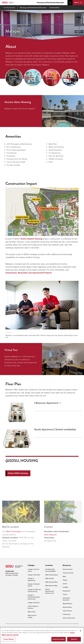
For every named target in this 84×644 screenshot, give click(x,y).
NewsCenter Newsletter (66, 599)
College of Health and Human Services (34, 590)
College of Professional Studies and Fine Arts (34, 597)
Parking (65, 580)
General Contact (68, 569)
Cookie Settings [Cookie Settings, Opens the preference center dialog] (9, 639)
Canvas (65, 584)
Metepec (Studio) (55, 367)
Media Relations (67, 604)
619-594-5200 (10, 571)
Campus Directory (68, 573)
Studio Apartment (56, 429)
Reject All (74, 639)
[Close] (80, 631)
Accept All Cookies (59, 639)
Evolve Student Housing (31, 239)
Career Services (67, 611)
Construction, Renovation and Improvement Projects (29, 273)
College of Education (34, 575)
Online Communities (69, 618)
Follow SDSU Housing (18, 473)
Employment (66, 591)
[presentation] (31, 565)
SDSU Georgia (49, 578)
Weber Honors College (32, 616)
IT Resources (67, 614)
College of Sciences (34, 603)
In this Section (10, 8)
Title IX (65, 594)
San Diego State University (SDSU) (50, 570)
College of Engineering (31, 579)
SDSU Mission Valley (51, 586)
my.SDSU (65, 587)
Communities (54, 8)
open (70, 3)
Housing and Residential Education (50, 3)
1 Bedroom (47, 403)
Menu (78, 2)
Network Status (67, 607)
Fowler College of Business (33, 607)
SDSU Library (32, 612)
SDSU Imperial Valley (51, 582)
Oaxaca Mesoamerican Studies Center (50, 591)
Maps (64, 576)
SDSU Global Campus (52, 575)
